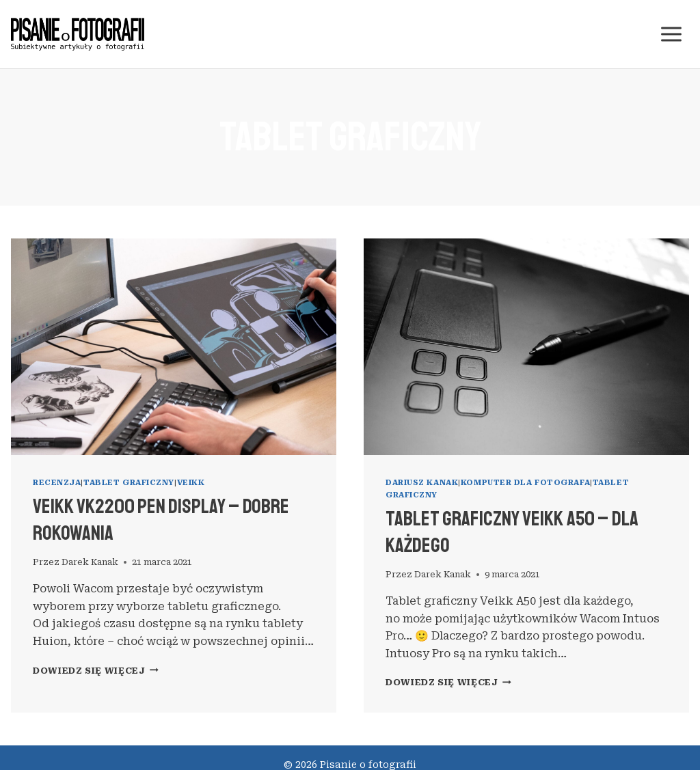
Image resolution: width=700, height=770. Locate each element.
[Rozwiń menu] (671, 34)
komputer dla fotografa (525, 483)
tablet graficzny (129, 483)
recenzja (57, 483)
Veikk (191, 483)
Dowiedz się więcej (96, 671)
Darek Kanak (90, 562)
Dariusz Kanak (422, 483)
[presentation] (174, 347)
